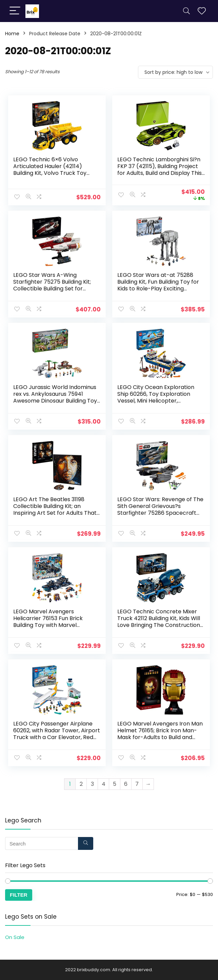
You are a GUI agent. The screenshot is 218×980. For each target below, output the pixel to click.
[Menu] (15, 11)
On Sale (15, 937)
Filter (19, 895)
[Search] (186, 11)
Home (12, 34)
